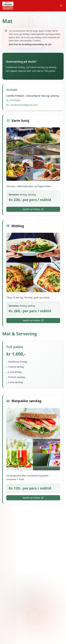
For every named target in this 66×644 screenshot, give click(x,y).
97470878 (15, 100)
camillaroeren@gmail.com (24, 105)
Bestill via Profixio (33, 209)
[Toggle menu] (61, 6)
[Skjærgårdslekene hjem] (8, 6)
